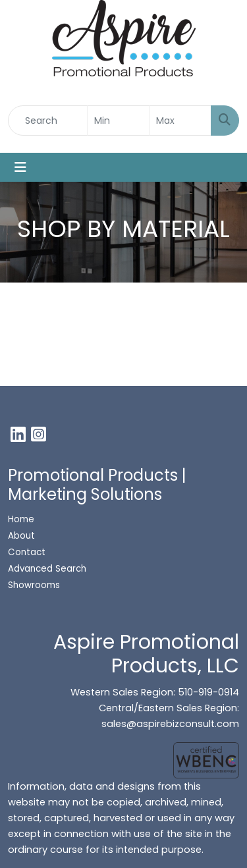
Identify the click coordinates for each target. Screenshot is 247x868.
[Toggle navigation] (20, 167)
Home (21, 519)
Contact (27, 552)
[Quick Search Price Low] (118, 121)
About (21, 536)
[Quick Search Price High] (180, 121)
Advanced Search (47, 569)
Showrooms (35, 585)
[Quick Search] (48, 121)
